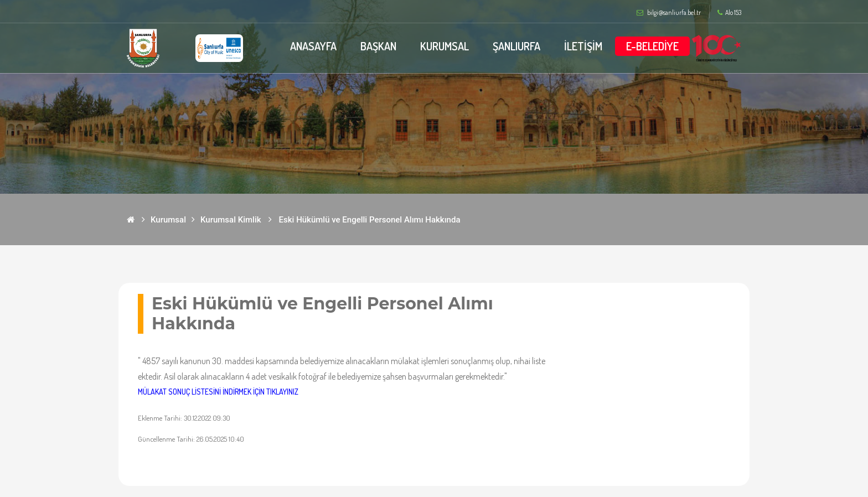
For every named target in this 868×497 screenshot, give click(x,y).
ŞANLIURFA (516, 46)
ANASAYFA (313, 46)
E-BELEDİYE (652, 46)
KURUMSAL (445, 46)
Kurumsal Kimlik (231, 220)
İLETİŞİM (583, 46)
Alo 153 (729, 13)
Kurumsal (168, 220)
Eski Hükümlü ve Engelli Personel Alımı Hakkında (370, 220)
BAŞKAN (378, 46)
